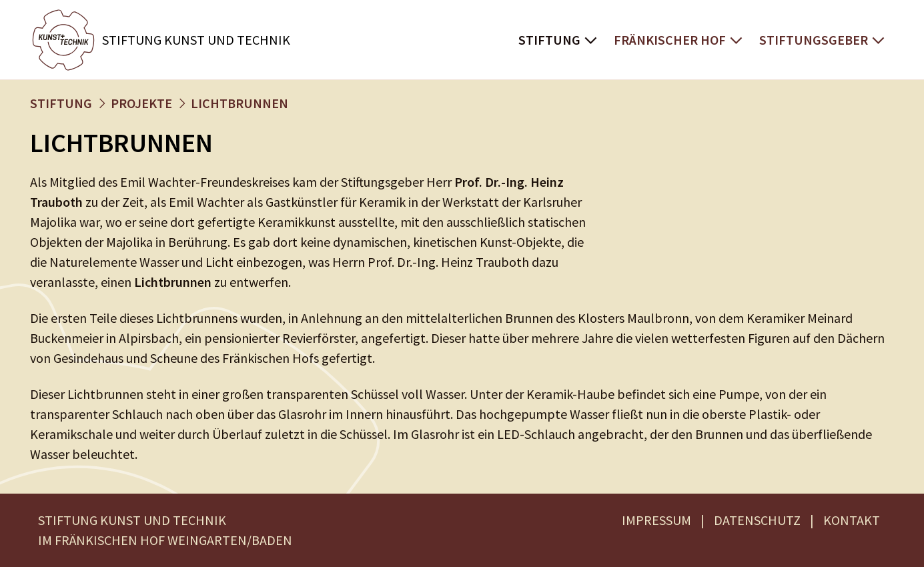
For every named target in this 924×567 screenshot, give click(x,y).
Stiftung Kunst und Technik (196, 40)
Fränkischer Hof (670, 40)
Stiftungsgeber (814, 40)
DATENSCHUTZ (757, 520)
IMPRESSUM (656, 520)
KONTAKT (852, 520)
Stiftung (549, 40)
